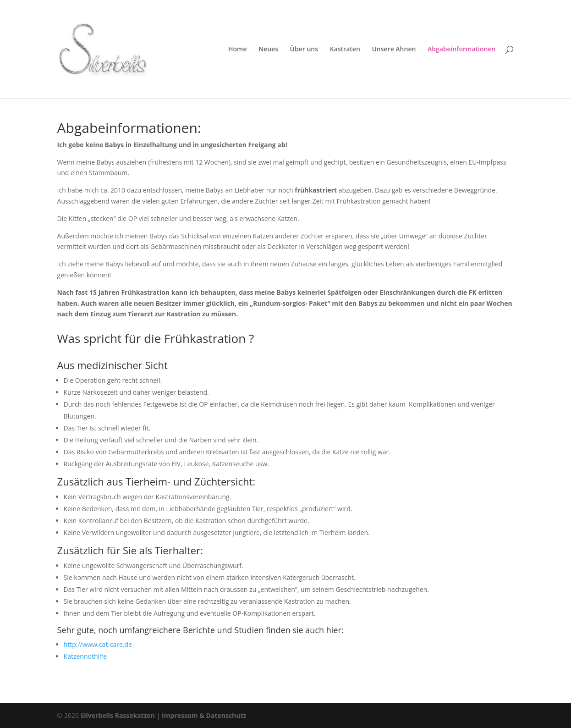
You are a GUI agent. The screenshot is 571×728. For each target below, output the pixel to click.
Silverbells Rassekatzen (118, 715)
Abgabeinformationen (461, 50)
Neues (268, 50)
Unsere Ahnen (394, 50)
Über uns (304, 50)
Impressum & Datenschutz (204, 715)
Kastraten (345, 50)
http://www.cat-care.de (98, 644)
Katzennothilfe (85, 656)
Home (238, 50)
